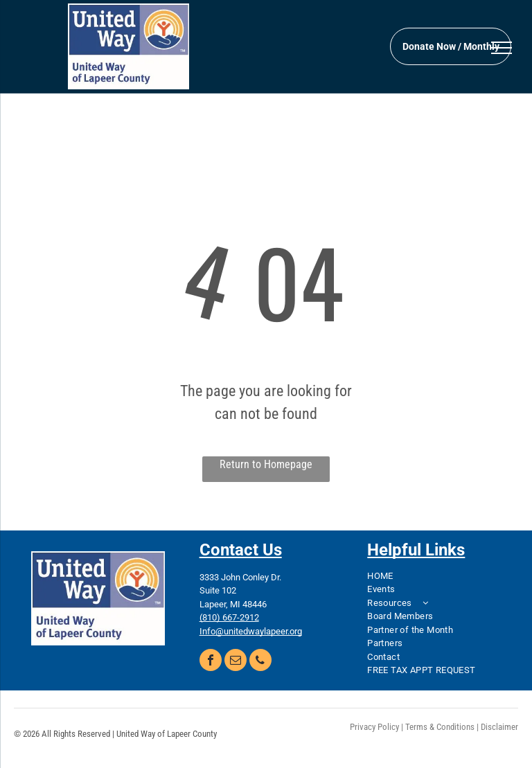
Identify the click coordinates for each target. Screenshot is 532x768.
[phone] (260, 662)
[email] (236, 662)
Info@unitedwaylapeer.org (251, 631)
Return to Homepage (266, 464)
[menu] (502, 48)
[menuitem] (434, 576)
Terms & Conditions (440, 727)
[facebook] (211, 662)
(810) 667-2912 (229, 617)
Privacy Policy (374, 727)
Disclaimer (499, 727)
